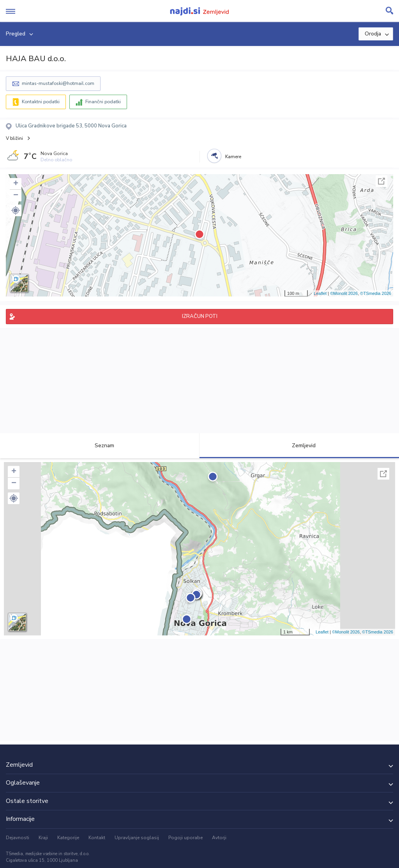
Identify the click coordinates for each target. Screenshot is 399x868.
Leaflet (320, 293)
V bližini (14, 138)
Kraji (43, 838)
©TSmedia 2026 (376, 293)
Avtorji (219, 838)
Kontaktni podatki (41, 102)
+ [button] (16, 184)
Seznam (100, 445)
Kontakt (97, 838)
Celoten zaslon (381, 181)
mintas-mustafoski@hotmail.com (58, 83)
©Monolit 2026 (344, 293)
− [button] (16, 196)
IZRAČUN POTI (200, 316)
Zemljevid (299, 445)
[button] (16, 210)
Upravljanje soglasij (137, 838)
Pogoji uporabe (185, 838)
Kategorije (68, 838)
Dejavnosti (18, 838)
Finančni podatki (103, 102)
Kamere (233, 157)
